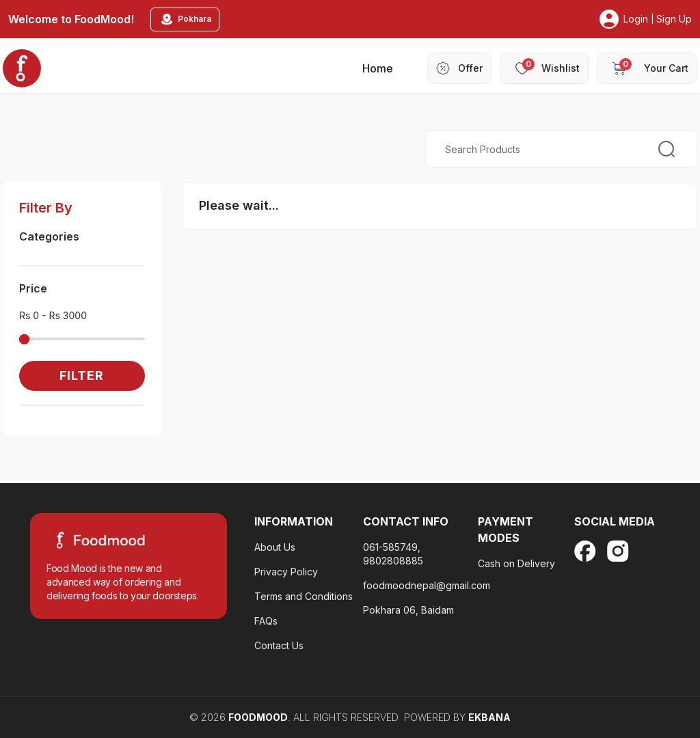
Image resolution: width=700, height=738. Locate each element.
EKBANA (489, 717)
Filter (82, 375)
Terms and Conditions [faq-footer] (304, 596)
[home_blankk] (22, 68)
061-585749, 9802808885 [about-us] (393, 554)
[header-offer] (459, 68)
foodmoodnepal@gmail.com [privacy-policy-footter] (427, 585)
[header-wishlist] (544, 68)
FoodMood (258, 717)
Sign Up (674, 19)
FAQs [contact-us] (266, 621)
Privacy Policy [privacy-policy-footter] (286, 572)
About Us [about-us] (275, 547)
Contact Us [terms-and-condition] (279, 645)
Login (636, 19)
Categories (49, 236)
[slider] (24, 339)
